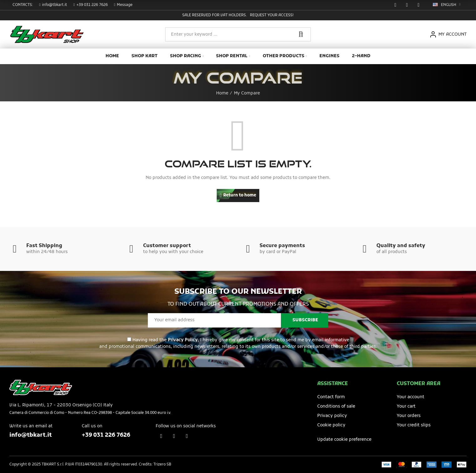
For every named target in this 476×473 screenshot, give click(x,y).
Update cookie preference (344, 440)
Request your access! (272, 15)
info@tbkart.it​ (31, 435)
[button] (53, 5)
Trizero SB (162, 465)
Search (301, 34)
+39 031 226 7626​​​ (106, 435)
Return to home (240, 195)
